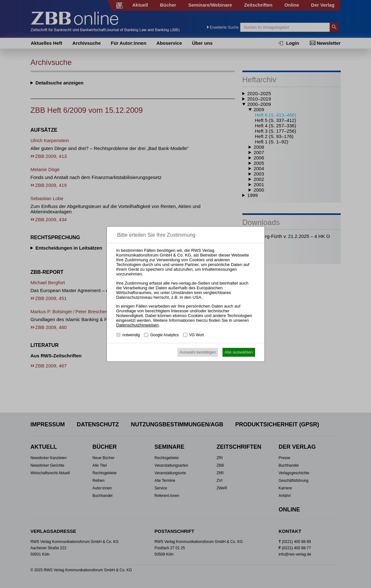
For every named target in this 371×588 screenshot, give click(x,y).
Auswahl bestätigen (198, 352)
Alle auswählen (239, 352)
